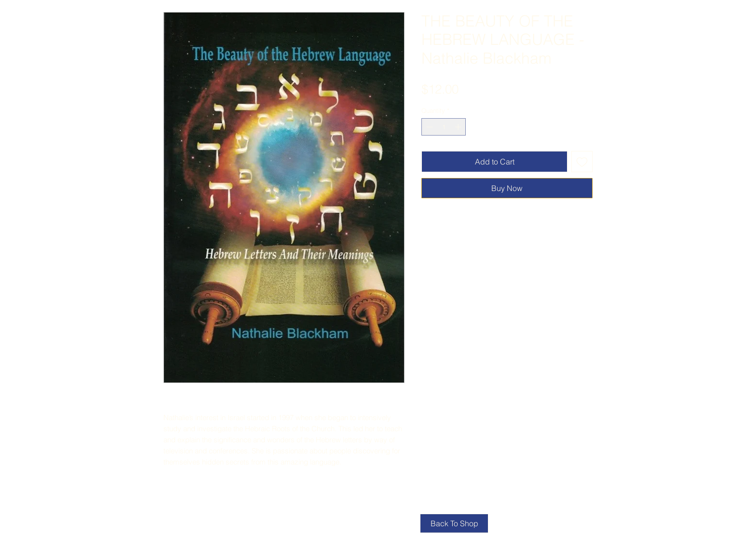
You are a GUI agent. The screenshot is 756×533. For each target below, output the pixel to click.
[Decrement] (429, 127)
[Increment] (459, 127)
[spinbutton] (444, 127)
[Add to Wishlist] (582, 162)
